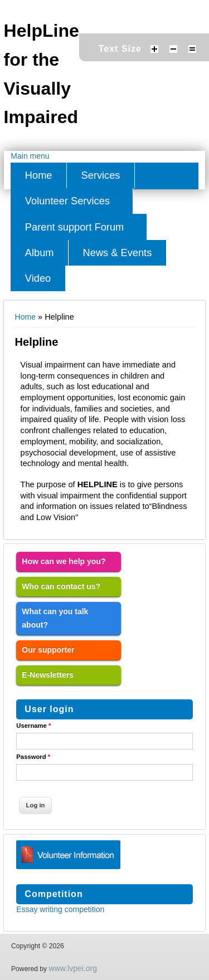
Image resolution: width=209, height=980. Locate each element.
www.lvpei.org (73, 968)
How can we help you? (64, 561)
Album (40, 253)
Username (33, 726)
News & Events (118, 253)
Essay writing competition (60, 909)
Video (38, 278)
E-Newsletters (48, 675)
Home (39, 175)
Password (33, 757)
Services (101, 175)
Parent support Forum (74, 227)
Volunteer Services (67, 201)
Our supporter (48, 650)
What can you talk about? (55, 618)
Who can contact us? (61, 586)
